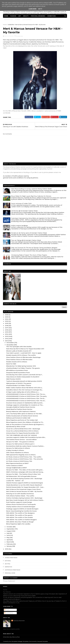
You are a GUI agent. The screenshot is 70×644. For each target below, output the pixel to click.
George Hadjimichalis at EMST (17, 468)
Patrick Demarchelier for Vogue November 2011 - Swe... (25, 487)
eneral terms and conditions (14, 178)
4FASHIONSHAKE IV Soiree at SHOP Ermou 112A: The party (26, 397)
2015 (7, 332)
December (10, 343)
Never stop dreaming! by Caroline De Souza (21, 511)
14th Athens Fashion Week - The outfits (20, 496)
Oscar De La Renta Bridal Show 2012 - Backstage (23, 429)
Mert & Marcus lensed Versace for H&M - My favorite (24, 492)
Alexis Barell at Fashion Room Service (19, 410)
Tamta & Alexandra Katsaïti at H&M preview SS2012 (24, 381)
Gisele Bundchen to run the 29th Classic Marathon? (24, 485)
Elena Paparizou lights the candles (18, 524)
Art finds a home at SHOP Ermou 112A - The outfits (24, 457)
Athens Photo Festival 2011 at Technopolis (21, 505)
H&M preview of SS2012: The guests (19, 384)
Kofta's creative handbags (20, 226)
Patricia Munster (19, 621)
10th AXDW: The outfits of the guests (19, 516)
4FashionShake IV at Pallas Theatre (19, 386)
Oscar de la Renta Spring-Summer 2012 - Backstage (24, 479)
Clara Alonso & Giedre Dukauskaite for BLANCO (23, 377)
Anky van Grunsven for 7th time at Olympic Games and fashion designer (34, 248)
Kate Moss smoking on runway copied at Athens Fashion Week (31, 189)
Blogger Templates (23, 642)
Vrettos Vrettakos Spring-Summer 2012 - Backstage (24, 498)
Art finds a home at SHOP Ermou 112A (19, 461)
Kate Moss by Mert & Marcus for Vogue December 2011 (25, 349)
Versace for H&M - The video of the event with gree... (25, 470)
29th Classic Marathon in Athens (18, 453)
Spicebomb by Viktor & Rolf (16, 427)
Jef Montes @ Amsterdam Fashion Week (24, 211)
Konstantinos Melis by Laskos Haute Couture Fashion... (25, 446)
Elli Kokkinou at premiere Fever (17, 371)
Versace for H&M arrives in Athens (18, 449)
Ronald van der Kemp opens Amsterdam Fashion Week (29, 233)
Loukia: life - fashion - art (15, 481)
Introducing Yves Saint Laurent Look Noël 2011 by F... (25, 375)
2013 (7, 337)
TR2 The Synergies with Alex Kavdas (19, 347)
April (8, 540)
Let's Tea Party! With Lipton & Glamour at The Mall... (24, 414)
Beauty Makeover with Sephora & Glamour (21, 412)
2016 (7, 330)
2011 (7, 341)
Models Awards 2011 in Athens (17, 362)
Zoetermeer (27, 20)
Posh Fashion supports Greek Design (19, 503)
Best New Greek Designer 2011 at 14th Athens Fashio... (25, 500)
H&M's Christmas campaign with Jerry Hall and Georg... (25, 472)
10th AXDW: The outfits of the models (20, 518)
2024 (7, 319)
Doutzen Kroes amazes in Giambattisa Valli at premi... (25, 403)
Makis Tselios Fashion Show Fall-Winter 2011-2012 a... (25, 388)
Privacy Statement (9, 581)
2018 (7, 326)
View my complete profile (11, 629)
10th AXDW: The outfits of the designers (21, 513)
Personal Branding (38, 16)
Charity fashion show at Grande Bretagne (21, 507)
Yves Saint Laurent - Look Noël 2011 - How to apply (24, 353)
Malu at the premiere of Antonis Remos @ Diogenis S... (25, 425)
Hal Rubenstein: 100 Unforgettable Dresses (21, 477)
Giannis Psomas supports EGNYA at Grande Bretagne (25, 483)
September (11, 529)
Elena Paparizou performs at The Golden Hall (22, 420)
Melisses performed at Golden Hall (18, 418)
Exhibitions (52, 16)
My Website (7, 592)
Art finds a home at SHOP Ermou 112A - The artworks (25, 459)
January (9, 547)
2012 (7, 339)
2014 (7, 334)
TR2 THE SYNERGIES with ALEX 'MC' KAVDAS (22, 436)
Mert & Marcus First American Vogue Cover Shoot (24, 490)
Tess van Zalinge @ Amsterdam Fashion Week (26, 241)
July (8, 534)
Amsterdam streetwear (13, 570)
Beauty (26, 16)
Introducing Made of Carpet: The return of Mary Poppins (29, 255)
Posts (7, 610)
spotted (8, 564)
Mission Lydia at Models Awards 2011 (19, 351)
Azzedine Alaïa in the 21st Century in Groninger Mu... (25, 390)
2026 (7, 315)
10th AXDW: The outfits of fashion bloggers (22, 520)
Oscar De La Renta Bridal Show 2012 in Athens (22, 431)
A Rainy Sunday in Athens (15, 451)
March (9, 542)
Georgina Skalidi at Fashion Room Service (21, 407)
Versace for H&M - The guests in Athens (20, 442)
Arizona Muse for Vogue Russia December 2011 (23, 433)
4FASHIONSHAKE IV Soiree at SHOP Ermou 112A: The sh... (26, 401)
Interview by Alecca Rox (11, 637)
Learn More (32, 9)
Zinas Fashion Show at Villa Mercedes (19, 360)
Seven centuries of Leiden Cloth (22, 204)
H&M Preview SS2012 (13, 379)
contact (56, 173)
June (8, 536)
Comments (9, 613)
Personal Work (10, 573)
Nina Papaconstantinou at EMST (18, 464)
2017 (7, 328)
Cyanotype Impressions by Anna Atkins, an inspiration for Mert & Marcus (34, 219)
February (10, 544)
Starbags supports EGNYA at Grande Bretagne (22, 509)
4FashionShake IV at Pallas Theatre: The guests (23, 368)
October (10, 527)
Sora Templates (13, 642)
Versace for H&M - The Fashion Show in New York (23, 474)
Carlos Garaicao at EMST (15, 466)
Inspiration (8, 20)
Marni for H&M (11, 364)
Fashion (13, 16)
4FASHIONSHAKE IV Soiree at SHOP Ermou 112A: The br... (26, 399)
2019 (7, 324)
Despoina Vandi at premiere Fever (18, 373)
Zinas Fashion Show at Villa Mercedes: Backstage (23, 358)
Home (6, 16)
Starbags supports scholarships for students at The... (25, 405)
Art (20, 16)
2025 (7, 317)
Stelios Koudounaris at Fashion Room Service (22, 416)
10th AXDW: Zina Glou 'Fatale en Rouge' (20, 522)
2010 (7, 549)
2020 (7, 322)
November (10, 345)
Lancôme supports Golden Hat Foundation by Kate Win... (26, 438)
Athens (18, 20)
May (8, 538)
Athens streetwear (11, 558)
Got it (40, 9)
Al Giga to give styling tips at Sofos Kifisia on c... (23, 392)
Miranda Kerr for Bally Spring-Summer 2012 (21, 366)
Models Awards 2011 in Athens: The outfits (21, 355)
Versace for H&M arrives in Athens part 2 (20, 444)
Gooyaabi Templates (42, 642)
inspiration (9, 567)
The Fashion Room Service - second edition (22, 440)
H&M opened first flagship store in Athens (21, 455)
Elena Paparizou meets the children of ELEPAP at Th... (25, 423)
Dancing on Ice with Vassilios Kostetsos (20, 494)
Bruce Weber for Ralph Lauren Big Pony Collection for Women (31, 196)
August (9, 531)
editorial (8, 561)
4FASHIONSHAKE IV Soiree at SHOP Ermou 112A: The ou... (26, 394)
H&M (5, 48)
